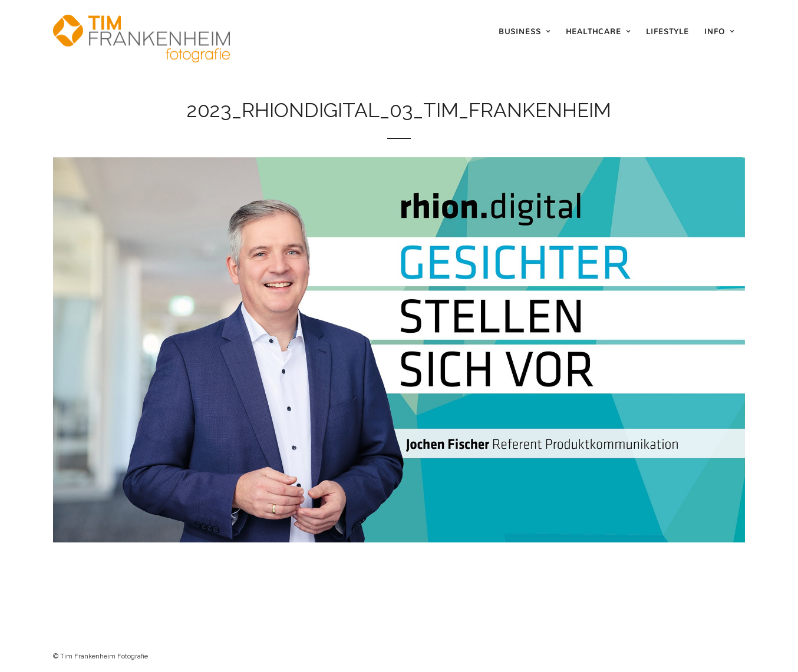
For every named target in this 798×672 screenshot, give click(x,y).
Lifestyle (667, 31)
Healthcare (593, 31)
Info (715, 31)
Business (520, 31)
